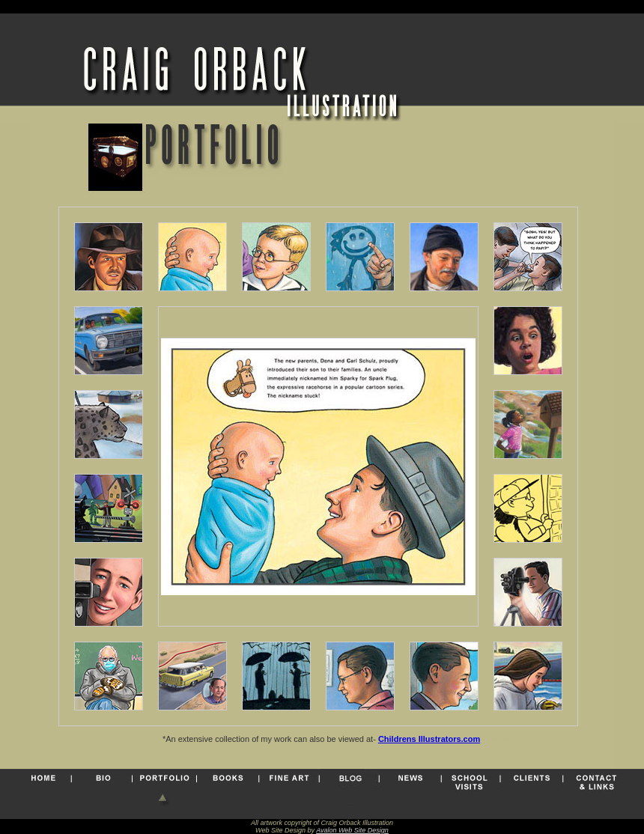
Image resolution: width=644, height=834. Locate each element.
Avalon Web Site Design (352, 830)
